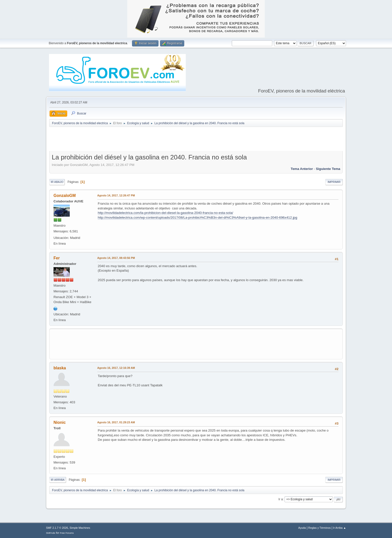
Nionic (60, 422)
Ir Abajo (57, 182)
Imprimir (334, 182)
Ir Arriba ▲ (340, 528)
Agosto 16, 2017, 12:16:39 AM (116, 368)
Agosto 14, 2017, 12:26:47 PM (116, 195)
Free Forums (67, 533)
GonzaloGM (65, 196)
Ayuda (302, 528)
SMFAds (51, 533)
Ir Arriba (58, 480)
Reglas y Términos (319, 528)
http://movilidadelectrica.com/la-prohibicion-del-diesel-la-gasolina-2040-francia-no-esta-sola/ (165, 213)
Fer (57, 258)
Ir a (281, 499)
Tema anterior (302, 169)
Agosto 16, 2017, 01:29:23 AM (116, 422)
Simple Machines (80, 528)
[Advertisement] (196, 140)
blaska (60, 368)
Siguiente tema (328, 169)
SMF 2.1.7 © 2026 (57, 528)
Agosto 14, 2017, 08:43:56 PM (116, 258)
